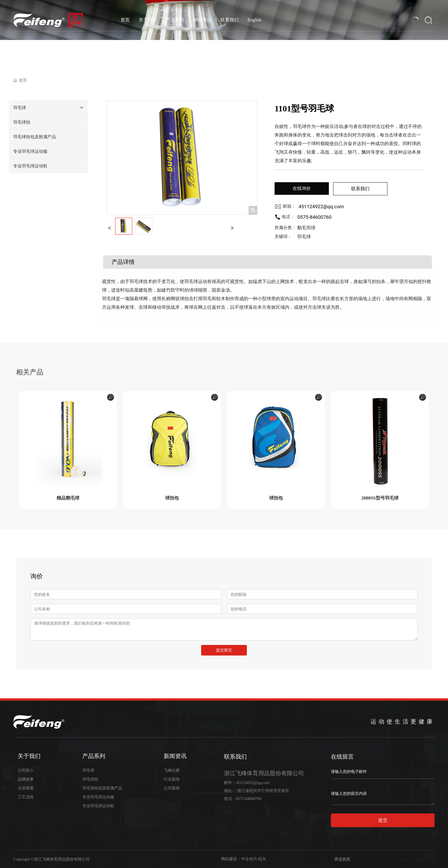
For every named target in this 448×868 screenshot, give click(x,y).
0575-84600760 (314, 217)
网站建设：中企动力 (239, 859)
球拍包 (172, 498)
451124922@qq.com (321, 207)
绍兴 (262, 859)
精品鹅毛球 (68, 498)
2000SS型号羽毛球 (380, 498)
